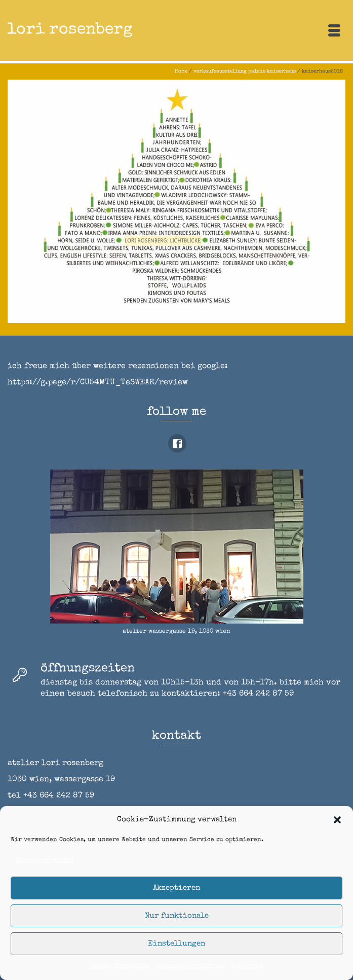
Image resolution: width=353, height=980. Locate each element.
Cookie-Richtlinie (120, 966)
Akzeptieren (176, 888)
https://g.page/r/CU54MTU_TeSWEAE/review (98, 383)
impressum (247, 966)
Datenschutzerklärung (191, 966)
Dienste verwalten (45, 861)
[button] (337, 820)
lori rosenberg (70, 30)
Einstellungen (176, 944)
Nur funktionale (177, 916)
